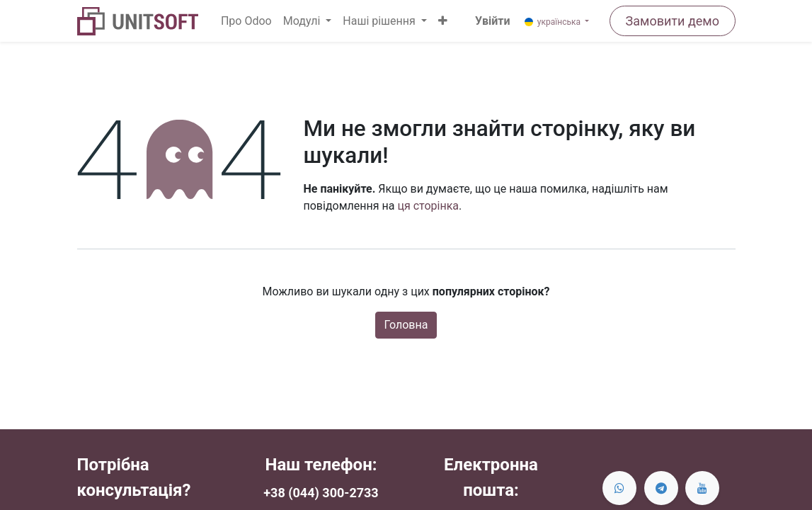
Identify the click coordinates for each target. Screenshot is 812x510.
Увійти (492, 21)
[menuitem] (246, 21)
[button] (443, 21)
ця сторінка (428, 206)
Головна (406, 325)
